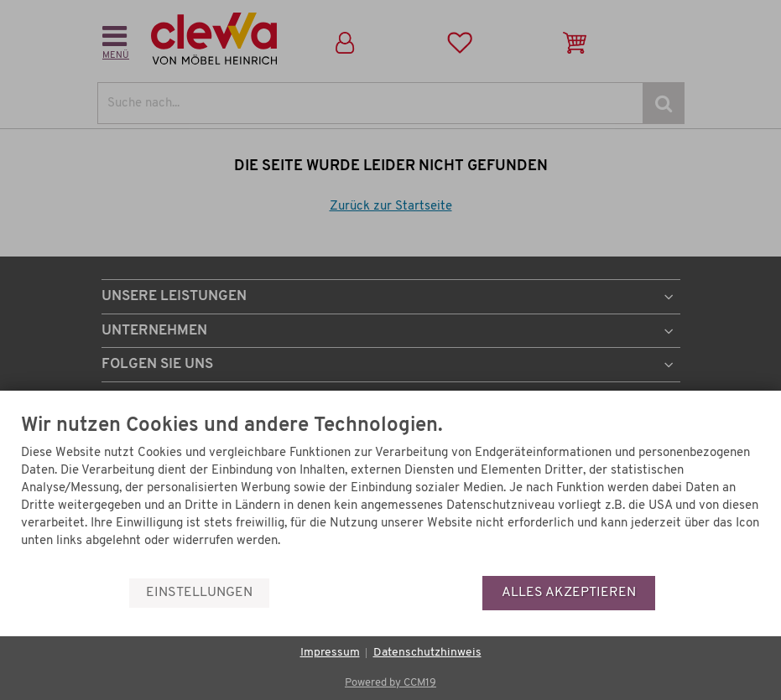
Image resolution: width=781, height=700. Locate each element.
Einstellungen (199, 593)
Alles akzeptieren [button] (569, 593)
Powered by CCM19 (390, 683)
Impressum (330, 653)
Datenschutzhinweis (427, 653)
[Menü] (754, 535)
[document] (390, 495)
